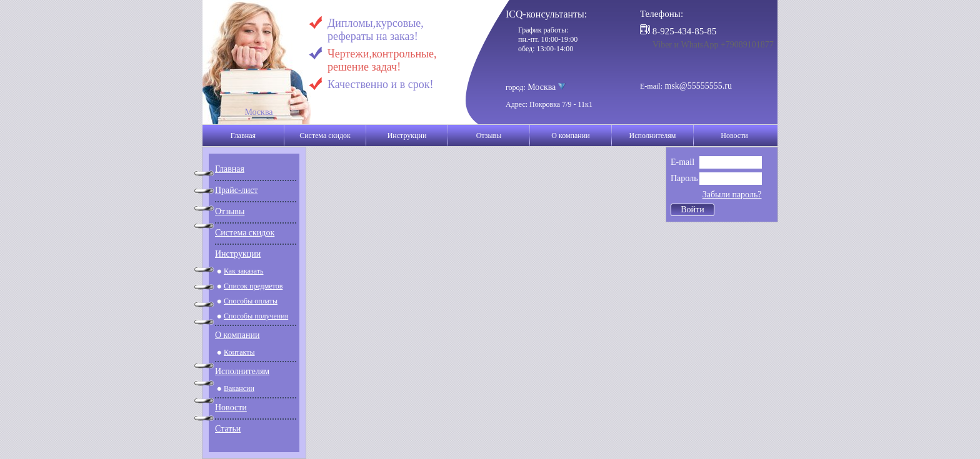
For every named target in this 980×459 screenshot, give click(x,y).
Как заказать (244, 271)
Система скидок (325, 136)
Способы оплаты (251, 301)
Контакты (239, 352)
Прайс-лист (237, 190)
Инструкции (407, 136)
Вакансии (239, 388)
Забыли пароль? (732, 195)
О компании (570, 136)
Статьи (228, 429)
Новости (734, 136)
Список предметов (253, 286)
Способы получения (256, 316)
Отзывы (489, 136)
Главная (243, 136)
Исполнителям (653, 136)
